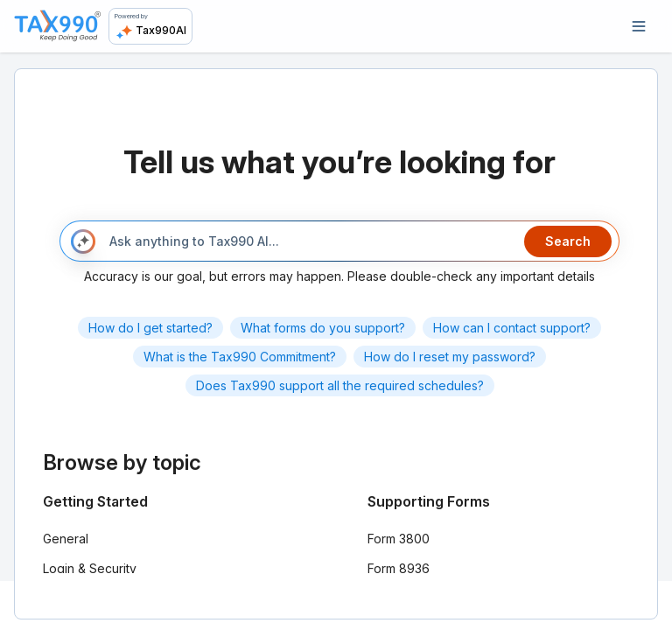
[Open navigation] (639, 26)
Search (568, 241)
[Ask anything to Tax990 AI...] (309, 241)
